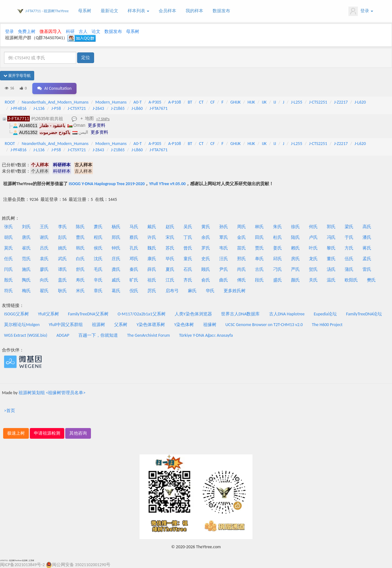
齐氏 (188, 280)
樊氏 (371, 280)
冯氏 (331, 237)
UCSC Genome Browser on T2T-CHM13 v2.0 (264, 325)
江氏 (170, 280)
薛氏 (152, 269)
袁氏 (44, 259)
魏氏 (152, 248)
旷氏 (134, 280)
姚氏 (62, 248)
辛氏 (98, 280)
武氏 (62, 259)
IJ (275, 102)
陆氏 (295, 237)
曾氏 (188, 248)
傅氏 (241, 280)
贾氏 (259, 248)
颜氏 (295, 280)
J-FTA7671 (159, 108)
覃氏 (224, 237)
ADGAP (63, 335)
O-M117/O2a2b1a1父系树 (142, 314)
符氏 (8, 291)
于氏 (349, 237)
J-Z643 (98, 108)
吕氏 (44, 248)
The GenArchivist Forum (148, 335)
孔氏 (134, 248)
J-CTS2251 (318, 102)
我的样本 (194, 11)
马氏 (134, 227)
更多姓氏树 (235, 291)
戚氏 (116, 280)
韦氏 (224, 248)
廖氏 (44, 269)
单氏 (259, 259)
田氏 (259, 237)
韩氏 (80, 248)
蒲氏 (349, 269)
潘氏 (367, 237)
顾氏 (206, 269)
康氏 (152, 259)
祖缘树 (210, 325)
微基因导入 (50, 32)
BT (190, 102)
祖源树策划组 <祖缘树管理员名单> (52, 393)
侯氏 (98, 248)
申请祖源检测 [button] (47, 433)
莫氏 (8, 248)
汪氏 (224, 259)
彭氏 (62, 237)
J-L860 (137, 108)
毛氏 (98, 269)
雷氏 (367, 269)
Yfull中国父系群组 (66, 325)
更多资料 (97, 125)
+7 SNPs (103, 119)
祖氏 (152, 280)
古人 (83, 32)
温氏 (331, 280)
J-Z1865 (118, 108)
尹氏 (224, 269)
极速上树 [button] (16, 433)
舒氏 (80, 269)
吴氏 (188, 227)
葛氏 (116, 291)
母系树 (85, 11)
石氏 (188, 269)
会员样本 (167, 11)
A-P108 (175, 102)
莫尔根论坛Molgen (22, 325)
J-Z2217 (341, 102)
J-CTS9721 (77, 108)
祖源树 (98, 325)
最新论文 (109, 11)
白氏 (80, 259)
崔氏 (26, 248)
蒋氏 (367, 248)
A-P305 (155, 102)
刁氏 (278, 269)
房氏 (295, 259)
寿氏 (80, 280)
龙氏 (313, 259)
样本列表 (138, 11)
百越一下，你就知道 (98, 335)
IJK (264, 102)
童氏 (188, 259)
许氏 (152, 237)
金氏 (241, 237)
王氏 (44, 227)
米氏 (80, 291)
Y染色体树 (184, 325)
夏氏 (170, 269)
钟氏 (116, 248)
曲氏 (224, 280)
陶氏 (26, 280)
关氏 (313, 280)
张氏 (8, 227)
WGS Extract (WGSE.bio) (26, 335)
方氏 (349, 248)
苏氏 (170, 248)
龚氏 (116, 269)
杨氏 (116, 227)
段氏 (259, 280)
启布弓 (172, 291)
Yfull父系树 (48, 314)
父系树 (121, 325)
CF (213, 102)
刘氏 (26, 227)
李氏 (62, 227)
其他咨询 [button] (78, 433)
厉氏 (152, 291)
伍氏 (349, 259)
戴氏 (152, 227)
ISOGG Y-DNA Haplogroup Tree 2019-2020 (107, 184)
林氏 (259, 227)
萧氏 (98, 227)
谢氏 (44, 237)
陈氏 (80, 227)
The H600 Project (327, 325)
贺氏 (313, 269)
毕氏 (170, 259)
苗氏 (241, 248)
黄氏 (206, 227)
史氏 (206, 259)
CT (201, 102)
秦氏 (134, 269)
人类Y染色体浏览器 (193, 314)
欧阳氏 (351, 280)
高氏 (367, 227)
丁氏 (188, 237)
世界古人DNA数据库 (241, 314)
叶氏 (313, 248)
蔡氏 (134, 237)
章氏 (98, 291)
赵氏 (170, 227)
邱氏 (278, 259)
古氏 (259, 269)
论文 (96, 32)
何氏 (313, 227)
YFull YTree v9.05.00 (167, 184)
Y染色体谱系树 (151, 325)
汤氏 (331, 269)
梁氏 (349, 227)
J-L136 (39, 108)
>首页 (10, 411)
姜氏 (278, 248)
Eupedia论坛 (325, 314)
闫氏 (8, 269)
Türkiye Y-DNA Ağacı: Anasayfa (206, 335)
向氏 (44, 280)
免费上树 (27, 32)
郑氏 (116, 237)
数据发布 (221, 11)
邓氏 (134, 259)
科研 (70, 32)
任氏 (8, 259)
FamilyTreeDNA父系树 (88, 314)
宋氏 (170, 237)
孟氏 (367, 259)
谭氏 (62, 269)
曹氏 (80, 237)
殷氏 (8, 280)
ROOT (10, 102)
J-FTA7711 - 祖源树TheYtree (47, 11)
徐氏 (295, 227)
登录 (361, 11)
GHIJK (236, 102)
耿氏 (62, 291)
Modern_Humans (111, 102)
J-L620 (360, 102)
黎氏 (331, 248)
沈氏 (98, 259)
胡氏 (8, 237)
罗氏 (206, 248)
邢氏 (241, 259)
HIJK (251, 102)
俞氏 (206, 280)
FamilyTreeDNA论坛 (364, 314)
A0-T (138, 102)
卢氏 (313, 237)
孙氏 (224, 227)
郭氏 (331, 227)
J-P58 (56, 108)
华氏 (210, 291)
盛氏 (278, 280)
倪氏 (134, 291)
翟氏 (44, 291)
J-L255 (297, 102)
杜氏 (278, 237)
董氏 (331, 259)
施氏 (26, 269)
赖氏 (295, 248)
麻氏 (192, 291)
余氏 (206, 237)
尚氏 (241, 269)
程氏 (98, 237)
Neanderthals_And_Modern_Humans (55, 102)
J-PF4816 (19, 108)
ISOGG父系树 (16, 314)
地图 (89, 118)
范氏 (26, 259)
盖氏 (62, 280)
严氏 (295, 269)
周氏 (241, 227)
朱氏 (278, 227)
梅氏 (26, 291)
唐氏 (26, 237)
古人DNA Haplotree (287, 314)
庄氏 (116, 259)
